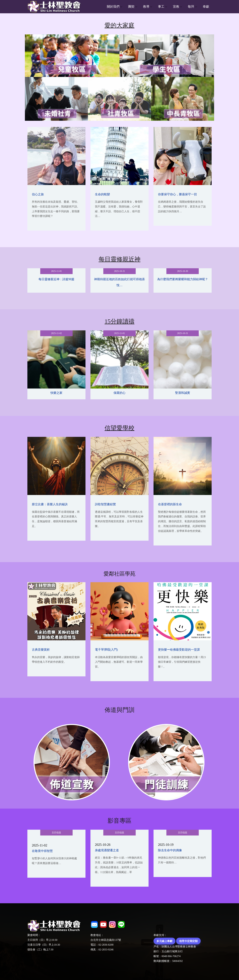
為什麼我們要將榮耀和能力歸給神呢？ (183, 279)
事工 (161, 7)
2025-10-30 (182, 271)
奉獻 (206, 7)
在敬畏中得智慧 (42, 851)
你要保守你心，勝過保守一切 (177, 194)
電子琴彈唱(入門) (106, 650)
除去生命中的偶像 (170, 850)
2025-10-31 (119, 271)
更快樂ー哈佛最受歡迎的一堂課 (179, 650)
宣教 (176, 7)
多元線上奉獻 (164, 941)
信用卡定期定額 (188, 941)
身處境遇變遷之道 (107, 850)
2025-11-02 (57, 333)
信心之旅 (38, 194)
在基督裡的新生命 (170, 504)
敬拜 (191, 7)
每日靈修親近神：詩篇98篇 (56, 279)
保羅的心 (119, 393)
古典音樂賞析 (41, 650)
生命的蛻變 (102, 194)
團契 (131, 7)
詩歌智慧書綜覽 (105, 504)
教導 (146, 7)
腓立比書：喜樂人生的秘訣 (50, 504)
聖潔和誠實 (183, 393)
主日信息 (56, 833)
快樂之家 (56, 393)
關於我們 (113, 7)
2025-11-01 (57, 271)
